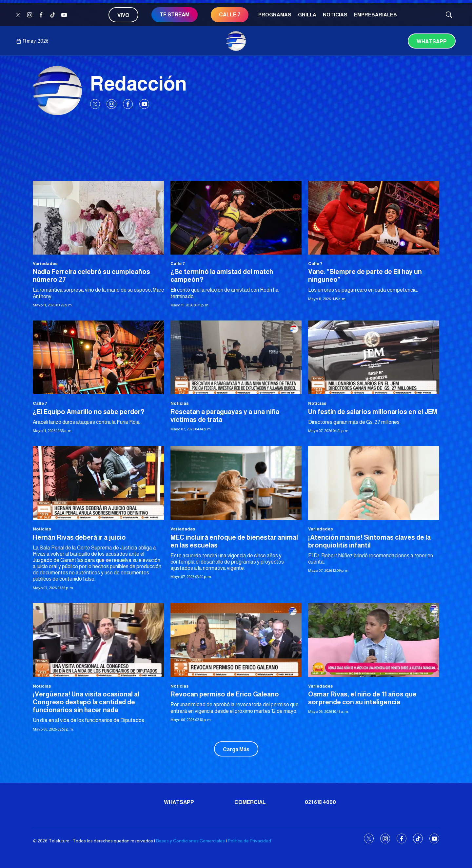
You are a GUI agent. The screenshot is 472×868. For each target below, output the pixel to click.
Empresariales (375, 15)
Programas (275, 15)
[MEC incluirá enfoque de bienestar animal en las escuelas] (236, 483)
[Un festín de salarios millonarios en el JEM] (374, 357)
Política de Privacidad (249, 841)
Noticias (335, 15)
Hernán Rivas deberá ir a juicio (79, 537)
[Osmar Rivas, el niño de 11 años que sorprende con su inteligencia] (374, 640)
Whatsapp (432, 41)
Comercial (250, 802)
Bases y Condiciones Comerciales (190, 841)
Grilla (307, 15)
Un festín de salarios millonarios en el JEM (373, 412)
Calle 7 (178, 264)
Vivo (123, 15)
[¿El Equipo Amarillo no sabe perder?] (98, 357)
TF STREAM (175, 15)
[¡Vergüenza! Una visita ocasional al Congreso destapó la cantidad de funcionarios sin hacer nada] (98, 640)
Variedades (45, 264)
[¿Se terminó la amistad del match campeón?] (236, 218)
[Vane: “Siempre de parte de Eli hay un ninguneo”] (374, 218)
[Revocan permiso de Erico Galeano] (236, 640)
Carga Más (236, 749)
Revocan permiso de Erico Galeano (225, 694)
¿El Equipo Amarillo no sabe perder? (89, 412)
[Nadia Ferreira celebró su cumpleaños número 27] (98, 218)
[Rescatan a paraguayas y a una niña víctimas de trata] (236, 357)
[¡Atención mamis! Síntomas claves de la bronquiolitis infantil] (374, 483)
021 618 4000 (320, 802)
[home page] (236, 41)
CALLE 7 (230, 15)
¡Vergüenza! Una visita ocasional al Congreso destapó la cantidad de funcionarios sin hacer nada (86, 702)
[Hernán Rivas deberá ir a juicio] (98, 483)
